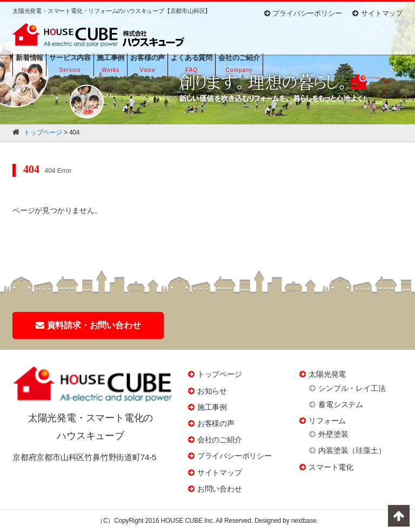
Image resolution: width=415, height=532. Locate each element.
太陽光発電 (327, 374)
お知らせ (212, 391)
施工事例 (212, 407)
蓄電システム (341, 404)
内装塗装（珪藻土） (352, 450)
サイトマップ (377, 13)
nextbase (304, 521)
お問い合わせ (220, 489)
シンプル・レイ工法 (352, 388)
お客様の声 (216, 423)
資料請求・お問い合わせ (88, 325)
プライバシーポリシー (303, 13)
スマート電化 (331, 467)
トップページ (220, 374)
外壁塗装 (333, 434)
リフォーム (327, 421)
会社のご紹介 (220, 440)
